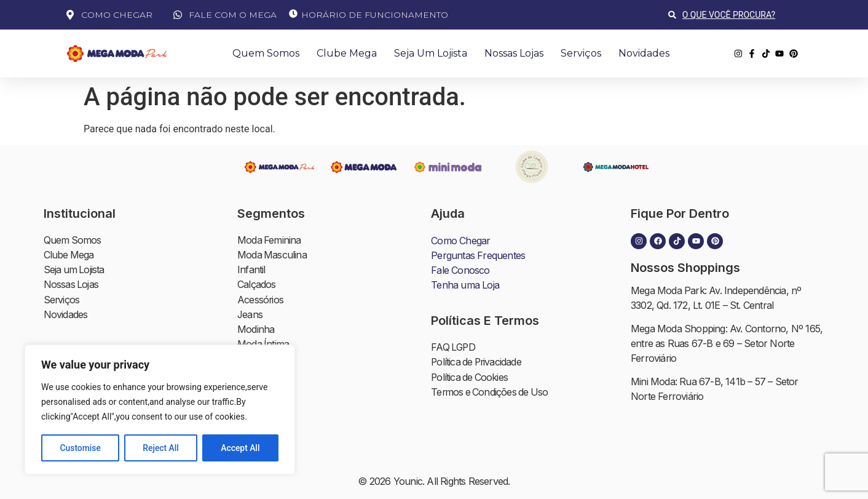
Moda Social (263, 388)
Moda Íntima (263, 344)
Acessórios (261, 300)
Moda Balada (265, 403)
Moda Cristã (262, 418)
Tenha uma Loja (465, 285)
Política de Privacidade (478, 362)
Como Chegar (460, 241)
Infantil (251, 270)
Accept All (240, 448)
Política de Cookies (470, 377)
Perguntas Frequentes (478, 255)
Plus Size (257, 373)
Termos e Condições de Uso (491, 392)
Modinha (256, 329)
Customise (80, 448)
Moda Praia (262, 359)
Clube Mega (347, 53)
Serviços (581, 53)
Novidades (644, 53)
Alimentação (263, 447)
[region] (160, 410)
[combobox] (736, 15)
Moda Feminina (270, 241)
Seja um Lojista (431, 53)
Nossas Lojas (514, 53)
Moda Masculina (272, 255)
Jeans (250, 314)
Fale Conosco (460, 270)
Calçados (257, 285)
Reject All (161, 448)
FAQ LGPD (454, 348)
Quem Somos (266, 53)
